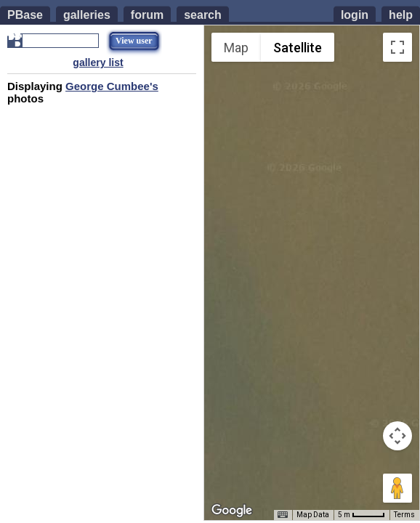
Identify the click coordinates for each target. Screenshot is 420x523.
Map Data (313, 515)
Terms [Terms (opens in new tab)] (404, 515)
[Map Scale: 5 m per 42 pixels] (362, 515)
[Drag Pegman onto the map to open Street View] (397, 488)
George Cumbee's (112, 86)
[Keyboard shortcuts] (283, 515)
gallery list (98, 62)
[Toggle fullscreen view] (397, 47)
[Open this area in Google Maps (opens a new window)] (232, 511)
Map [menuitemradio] (236, 48)
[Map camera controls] (397, 436)
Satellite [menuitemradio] (298, 48)
